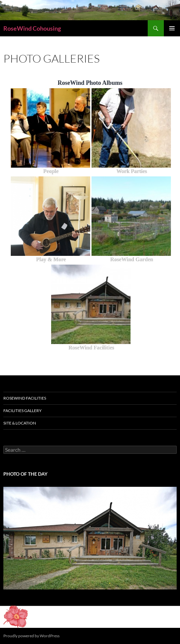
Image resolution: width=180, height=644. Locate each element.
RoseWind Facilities (25, 398)
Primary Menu (172, 28)
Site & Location (20, 423)
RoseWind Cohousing (32, 28)
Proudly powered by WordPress (31, 636)
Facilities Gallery (23, 411)
